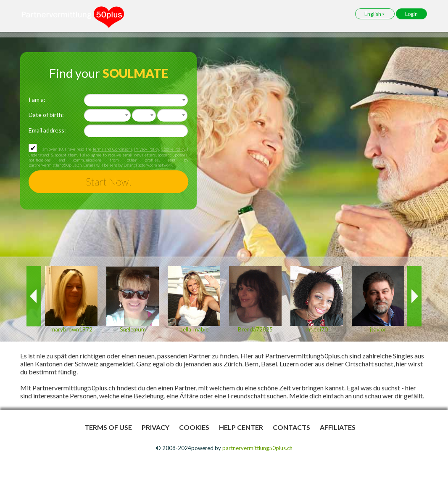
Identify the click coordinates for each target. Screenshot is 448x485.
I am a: (37, 99)
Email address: (47, 130)
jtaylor (378, 329)
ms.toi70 (317, 329)
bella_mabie (194, 329)
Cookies (194, 427)
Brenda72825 (255, 329)
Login (411, 14)
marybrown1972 (71, 329)
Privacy (155, 427)
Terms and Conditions (112, 149)
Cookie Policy (173, 149)
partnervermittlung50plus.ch (257, 448)
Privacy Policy (146, 149)
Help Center (241, 427)
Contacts (291, 427)
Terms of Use (108, 427)
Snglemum (133, 329)
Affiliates (338, 427)
